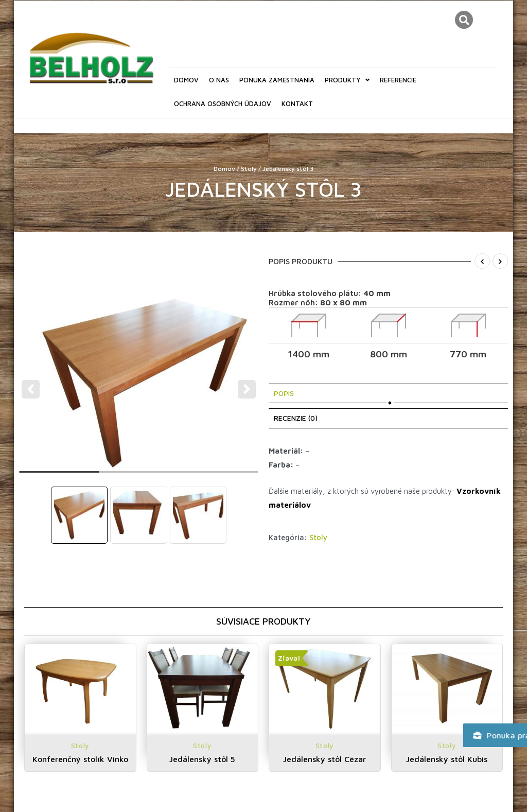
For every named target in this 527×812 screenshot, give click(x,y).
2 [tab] (139, 476)
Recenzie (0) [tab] (296, 418)
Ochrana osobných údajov (223, 103)
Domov (186, 80)
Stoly (249, 169)
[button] (464, 20)
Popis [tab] (284, 393)
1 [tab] (59, 476)
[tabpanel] (139, 383)
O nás (219, 80)
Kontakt (297, 103)
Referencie (398, 80)
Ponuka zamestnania (277, 80)
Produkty (347, 80)
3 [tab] (218, 476)
